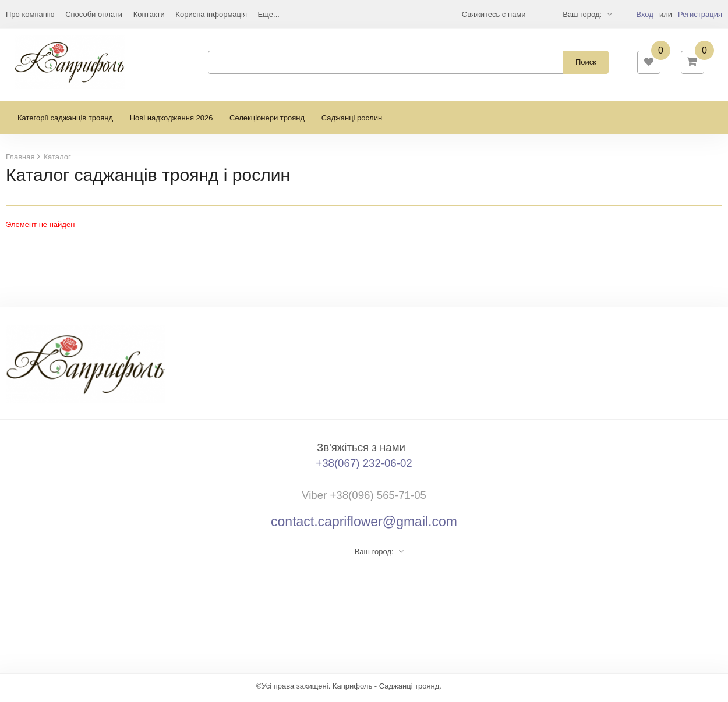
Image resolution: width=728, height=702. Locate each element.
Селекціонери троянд (267, 123)
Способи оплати (94, 14)
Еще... (269, 14)
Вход (644, 14)
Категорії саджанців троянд (65, 123)
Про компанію (30, 14)
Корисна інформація (211, 14)
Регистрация (700, 14)
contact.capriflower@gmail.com (364, 526)
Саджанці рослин (352, 123)
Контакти (149, 14)
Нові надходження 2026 (172, 123)
